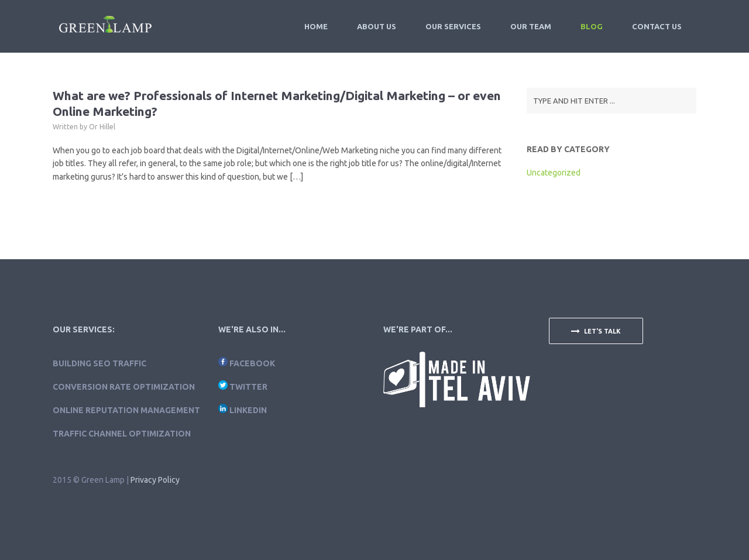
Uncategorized (554, 173)
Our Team (531, 26)
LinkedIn (248, 410)
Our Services (453, 26)
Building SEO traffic (99, 363)
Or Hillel (102, 127)
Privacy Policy (155, 480)
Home (316, 26)
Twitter (248, 387)
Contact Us (657, 26)
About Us (377, 26)
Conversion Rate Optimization (124, 387)
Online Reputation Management (126, 410)
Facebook (252, 363)
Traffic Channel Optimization (122, 434)
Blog (592, 26)
